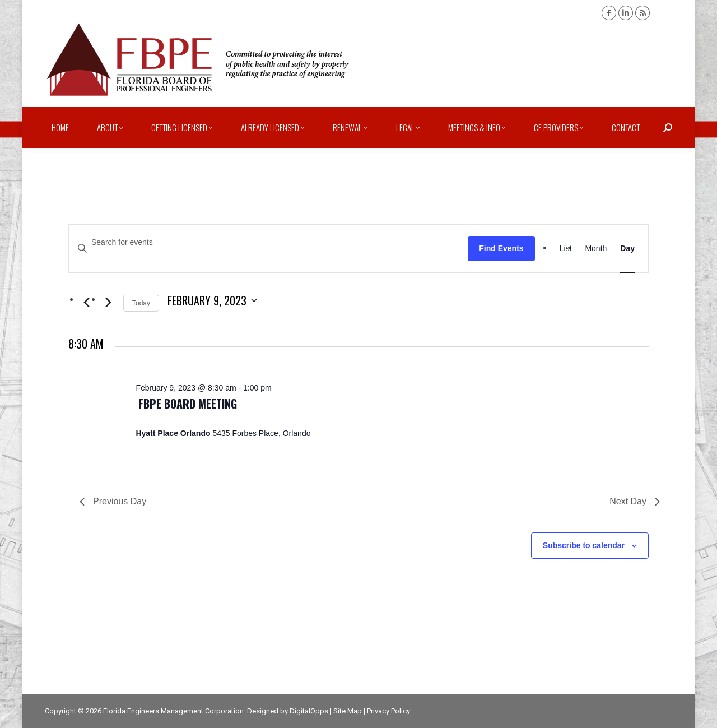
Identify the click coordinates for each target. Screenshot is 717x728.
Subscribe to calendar (584, 545)
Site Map (348, 711)
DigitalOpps (309, 711)
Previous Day (113, 501)
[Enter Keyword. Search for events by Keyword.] (268, 242)
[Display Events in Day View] (627, 249)
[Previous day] (86, 303)
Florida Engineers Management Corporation (173, 711)
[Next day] (108, 303)
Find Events (501, 248)
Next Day (635, 501)
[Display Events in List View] (566, 249)
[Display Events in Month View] (596, 249)
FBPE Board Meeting (188, 404)
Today (141, 303)
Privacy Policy (388, 711)
